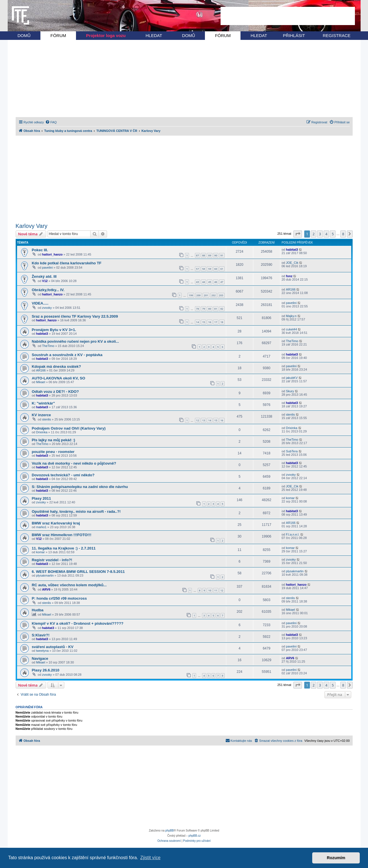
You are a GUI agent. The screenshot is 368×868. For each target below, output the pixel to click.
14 (198, 322)
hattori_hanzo (52, 254)
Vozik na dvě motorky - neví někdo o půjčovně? (74, 463)
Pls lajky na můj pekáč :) (54, 440)
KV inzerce (41, 415)
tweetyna (42, 651)
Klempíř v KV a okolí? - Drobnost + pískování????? (78, 623)
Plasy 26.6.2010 (46, 670)
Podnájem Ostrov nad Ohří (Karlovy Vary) (69, 428)
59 (209, 269)
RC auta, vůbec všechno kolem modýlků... (69, 585)
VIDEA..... (40, 303)
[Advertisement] (288, 16)
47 (222, 282)
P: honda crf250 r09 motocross (59, 598)
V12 (45, 281)
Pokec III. (40, 250)
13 (203, 420)
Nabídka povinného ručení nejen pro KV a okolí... (75, 341)
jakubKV (292, 378)
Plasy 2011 (41, 498)
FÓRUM (58, 35)
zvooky (47, 308)
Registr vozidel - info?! (52, 560)
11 (216, 590)
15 (203, 322)
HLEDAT (154, 35)
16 (209, 322)
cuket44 (292, 329)
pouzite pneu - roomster (53, 452)
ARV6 (46, 589)
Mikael (41, 382)
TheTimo (48, 346)
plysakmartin (45, 575)
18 (222, 322)
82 (222, 309)
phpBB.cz (195, 836)
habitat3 (292, 250)
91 (222, 255)
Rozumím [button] (336, 858)
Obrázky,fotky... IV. (48, 290)
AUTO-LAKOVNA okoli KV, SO (59, 378)
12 (198, 420)
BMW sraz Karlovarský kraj (56, 523)
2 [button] (313, 234)
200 (199, 295)
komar (290, 498)
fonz (289, 276)
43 (198, 282)
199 (191, 295)
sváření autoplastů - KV (53, 647)
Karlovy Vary (32, 226)
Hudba (38, 610)
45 (209, 282)
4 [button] (326, 234)
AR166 (291, 289)
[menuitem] (51, 122)
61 (222, 269)
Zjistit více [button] (150, 858)
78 (198, 309)
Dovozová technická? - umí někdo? (63, 475)
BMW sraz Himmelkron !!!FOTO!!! (62, 535)
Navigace (40, 658)
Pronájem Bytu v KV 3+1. (54, 330)
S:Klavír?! (41, 635)
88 (203, 255)
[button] (298, 234)
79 (203, 309)
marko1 (41, 527)
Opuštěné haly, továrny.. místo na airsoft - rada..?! (76, 511)
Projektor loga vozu (106, 35)
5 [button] (333, 234)
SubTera (292, 451)
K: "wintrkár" (43, 403)
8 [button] (343, 234)
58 (203, 269)
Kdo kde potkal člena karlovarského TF (67, 263)
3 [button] (320, 234)
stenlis (47, 419)
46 (216, 282)
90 (216, 255)
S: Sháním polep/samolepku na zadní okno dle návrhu (80, 487)
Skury (290, 391)
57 (198, 269)
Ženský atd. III (44, 276)
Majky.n (291, 316)
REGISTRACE (337, 35)
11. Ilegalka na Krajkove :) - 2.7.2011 (64, 548)
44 (203, 282)
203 (221, 295)
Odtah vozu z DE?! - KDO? (55, 392)
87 (198, 255)
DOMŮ (24, 35)
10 (209, 590)
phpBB (170, 831)
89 (209, 255)
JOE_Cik (292, 263)
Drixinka (42, 432)
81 (216, 309)
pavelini (47, 267)
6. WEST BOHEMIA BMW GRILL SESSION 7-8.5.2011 (78, 572)
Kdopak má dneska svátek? (56, 366)
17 (216, 322)
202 (214, 295)
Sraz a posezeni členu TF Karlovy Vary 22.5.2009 (75, 316)
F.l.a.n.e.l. (293, 534)
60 (216, 269)
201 (206, 295)
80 (209, 309)
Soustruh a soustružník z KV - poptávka (67, 355)
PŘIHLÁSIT (294, 35)
